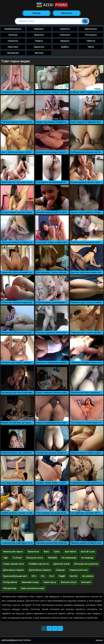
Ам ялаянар (87, 558)
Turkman (17, 558)
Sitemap (99, 641)
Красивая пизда (30, 582)
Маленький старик (13, 552)
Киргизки (13, 47)
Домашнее (13, 53)
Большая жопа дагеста (86, 564)
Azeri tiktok (70, 552)
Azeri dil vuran (88, 552)
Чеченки (13, 35)
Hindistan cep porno (39, 564)
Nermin (74, 576)
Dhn (34, 576)
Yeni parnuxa (10, 588)
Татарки (39, 41)
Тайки (91, 47)
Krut (52, 576)
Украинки (13, 41)
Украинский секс (79, 570)
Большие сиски (35, 558)
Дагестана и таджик (13, 570)
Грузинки (39, 35)
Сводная (60, 570)
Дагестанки (91, 29)
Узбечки (91, 41)
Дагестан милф (61, 564)
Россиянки (91, 35)
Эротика (39, 53)
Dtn (43, 576)
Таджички (39, 47)
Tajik (5, 558)
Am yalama (87, 576)
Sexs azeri (86, 582)
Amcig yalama (10, 582)
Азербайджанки (13, 29)
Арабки (65, 47)
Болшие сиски (69, 582)
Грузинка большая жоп (15, 576)
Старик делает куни (13, 564)
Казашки (65, 41)
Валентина (33, 552)
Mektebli (52, 558)
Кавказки (39, 29)
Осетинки (65, 35)
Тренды (36, 13)
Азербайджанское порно (16, 640)
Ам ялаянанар (69, 558)
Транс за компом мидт (32, 588)
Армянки (65, 29)
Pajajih (62, 576)
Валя (46, 552)
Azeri (52, 5)
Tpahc (57, 552)
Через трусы (50, 582)
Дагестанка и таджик (40, 570)
